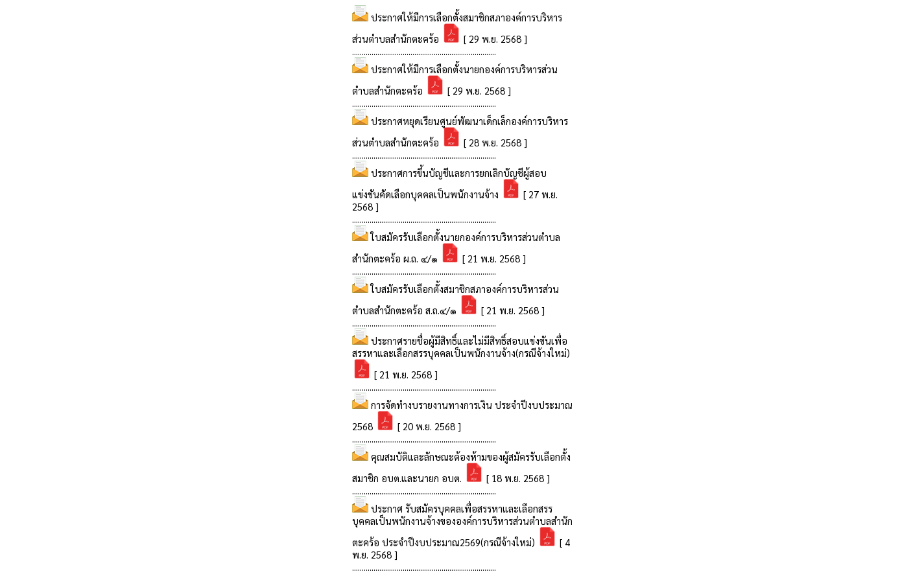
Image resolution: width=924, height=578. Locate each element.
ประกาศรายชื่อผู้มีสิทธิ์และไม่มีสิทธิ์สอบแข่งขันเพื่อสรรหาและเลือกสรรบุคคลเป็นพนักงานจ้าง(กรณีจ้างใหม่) (461, 347)
